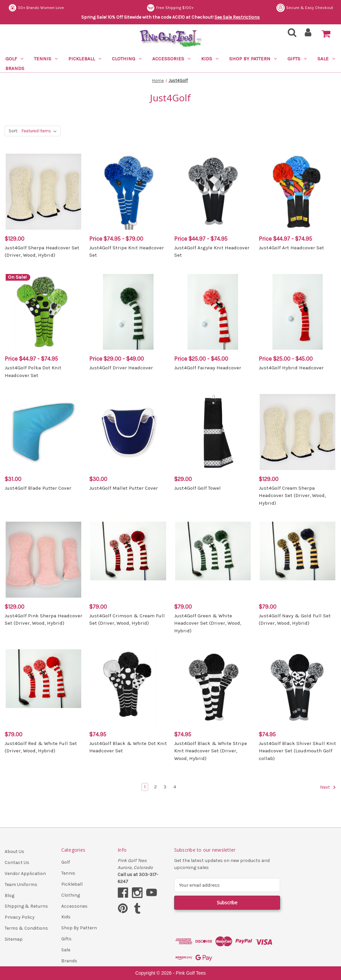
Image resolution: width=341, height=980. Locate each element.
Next (328, 787)
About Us (14, 851)
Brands (15, 68)
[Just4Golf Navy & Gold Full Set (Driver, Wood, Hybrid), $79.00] (298, 559)
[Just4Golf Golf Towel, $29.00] (213, 432)
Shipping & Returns (26, 906)
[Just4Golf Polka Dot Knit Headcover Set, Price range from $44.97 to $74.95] (43, 312)
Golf (14, 59)
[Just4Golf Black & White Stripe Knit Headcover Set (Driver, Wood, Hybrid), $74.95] (213, 687)
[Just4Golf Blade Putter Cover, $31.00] (43, 432)
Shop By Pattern (253, 59)
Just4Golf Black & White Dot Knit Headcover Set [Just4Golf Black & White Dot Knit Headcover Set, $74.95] (128, 747)
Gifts (297, 59)
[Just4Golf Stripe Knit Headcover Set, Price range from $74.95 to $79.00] (128, 191)
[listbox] (40, 131)
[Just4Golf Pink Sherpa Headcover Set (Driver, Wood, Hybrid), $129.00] (43, 559)
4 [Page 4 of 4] (175, 787)
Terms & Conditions (26, 928)
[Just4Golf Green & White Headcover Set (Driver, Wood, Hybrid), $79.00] (213, 559)
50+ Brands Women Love (36, 8)
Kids (210, 59)
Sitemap (14, 939)
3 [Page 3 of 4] (165, 787)
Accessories (171, 59)
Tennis (46, 59)
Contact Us (17, 862)
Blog (9, 895)
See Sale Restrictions (237, 17)
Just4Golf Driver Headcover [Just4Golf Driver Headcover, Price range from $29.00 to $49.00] (121, 368)
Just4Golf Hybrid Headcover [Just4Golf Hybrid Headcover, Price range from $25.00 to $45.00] (291, 368)
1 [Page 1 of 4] (145, 787)
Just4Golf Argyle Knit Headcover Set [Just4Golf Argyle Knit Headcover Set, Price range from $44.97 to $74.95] (212, 251)
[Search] (290, 34)
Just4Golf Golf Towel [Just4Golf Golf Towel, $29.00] (197, 488)
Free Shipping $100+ (170, 8)
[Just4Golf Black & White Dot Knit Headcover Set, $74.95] (128, 687)
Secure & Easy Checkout (305, 8)
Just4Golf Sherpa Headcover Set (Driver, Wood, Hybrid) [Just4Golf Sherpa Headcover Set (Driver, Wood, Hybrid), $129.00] (42, 251)
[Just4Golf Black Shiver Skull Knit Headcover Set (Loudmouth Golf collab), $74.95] (298, 687)
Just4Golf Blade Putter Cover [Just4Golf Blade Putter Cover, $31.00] (38, 488)
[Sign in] (308, 34)
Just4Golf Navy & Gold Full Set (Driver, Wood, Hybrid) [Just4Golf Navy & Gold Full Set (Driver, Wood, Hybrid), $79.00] (295, 619)
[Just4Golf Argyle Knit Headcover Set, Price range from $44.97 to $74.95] (213, 191)
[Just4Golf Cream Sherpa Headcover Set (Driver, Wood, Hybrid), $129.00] (298, 432)
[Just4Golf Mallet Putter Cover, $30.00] (128, 432)
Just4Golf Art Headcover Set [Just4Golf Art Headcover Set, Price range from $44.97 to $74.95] (291, 248)
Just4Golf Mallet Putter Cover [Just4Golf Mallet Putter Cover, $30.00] (124, 488)
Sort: (13, 131)
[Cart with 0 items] (326, 34)
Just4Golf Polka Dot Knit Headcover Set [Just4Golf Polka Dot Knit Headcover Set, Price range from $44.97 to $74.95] (33, 371)
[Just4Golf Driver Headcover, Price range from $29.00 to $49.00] (128, 312)
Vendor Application (25, 873)
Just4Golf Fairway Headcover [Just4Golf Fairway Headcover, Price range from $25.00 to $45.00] (208, 368)
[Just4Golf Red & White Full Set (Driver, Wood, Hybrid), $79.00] (43, 687)
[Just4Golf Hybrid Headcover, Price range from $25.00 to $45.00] (298, 312)
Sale (326, 59)
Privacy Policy (20, 917)
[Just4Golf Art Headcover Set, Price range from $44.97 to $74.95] (298, 191)
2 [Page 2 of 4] (156, 787)
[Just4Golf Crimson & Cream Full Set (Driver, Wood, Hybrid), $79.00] (128, 559)
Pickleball (85, 59)
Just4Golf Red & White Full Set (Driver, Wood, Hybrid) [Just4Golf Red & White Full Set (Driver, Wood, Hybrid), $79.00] (41, 747)
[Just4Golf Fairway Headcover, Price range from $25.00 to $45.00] (213, 312)
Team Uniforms (21, 884)
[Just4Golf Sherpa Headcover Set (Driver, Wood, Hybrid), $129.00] (43, 191)
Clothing (127, 59)
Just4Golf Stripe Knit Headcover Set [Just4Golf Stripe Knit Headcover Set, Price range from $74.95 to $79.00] (127, 251)
